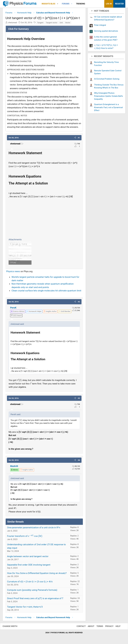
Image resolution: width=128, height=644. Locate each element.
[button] (58, 4)
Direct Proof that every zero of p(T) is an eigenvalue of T (35, 599)
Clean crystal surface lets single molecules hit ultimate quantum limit (46, 292)
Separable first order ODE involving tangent (29, 566)
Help (115, 627)
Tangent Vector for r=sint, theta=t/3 (25, 608)
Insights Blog (49, 4)
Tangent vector (52, 24)
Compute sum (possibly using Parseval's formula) (32, 591)
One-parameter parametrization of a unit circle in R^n (34, 529)
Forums (66, 4)
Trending (81, 4)
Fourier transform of (25, 537)
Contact (78, 627)
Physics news (13, 272)
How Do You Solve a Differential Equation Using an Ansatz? (37, 574)
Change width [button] (13, 627)
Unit (61, 24)
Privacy (107, 627)
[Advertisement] (44, 218)
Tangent (40, 24)
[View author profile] (50, 312)
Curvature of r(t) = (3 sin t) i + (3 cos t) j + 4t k (30, 582)
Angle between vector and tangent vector (28, 557)
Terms (97, 627)
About (88, 627)
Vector (68, 24)
